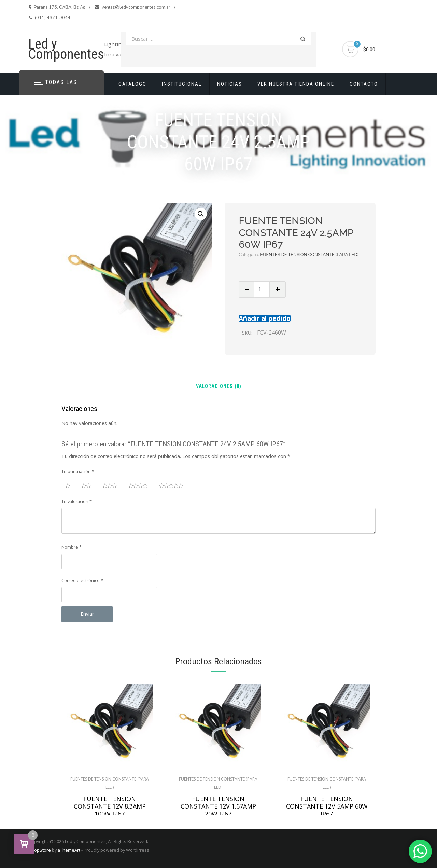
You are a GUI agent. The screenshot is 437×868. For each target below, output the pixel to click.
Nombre (72, 547)
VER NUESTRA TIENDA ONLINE (296, 84)
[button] (201, 214)
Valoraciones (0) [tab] (219, 387)
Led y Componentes (66, 49)
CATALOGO (132, 84)
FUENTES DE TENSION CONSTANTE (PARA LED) (309, 254)
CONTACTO (364, 84)
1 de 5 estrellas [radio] (70, 486)
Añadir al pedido (265, 318)
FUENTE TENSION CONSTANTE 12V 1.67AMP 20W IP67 (218, 806)
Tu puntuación (78, 471)
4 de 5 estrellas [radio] (141, 486)
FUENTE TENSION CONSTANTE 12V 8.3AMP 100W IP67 (110, 806)
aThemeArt (69, 850)
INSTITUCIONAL (182, 84)
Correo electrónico (82, 580)
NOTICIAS (230, 84)
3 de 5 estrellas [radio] (112, 486)
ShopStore (40, 850)
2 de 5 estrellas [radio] (89, 486)
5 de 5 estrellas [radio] (174, 486)
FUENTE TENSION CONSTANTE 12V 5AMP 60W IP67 (327, 806)
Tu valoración (77, 501)
